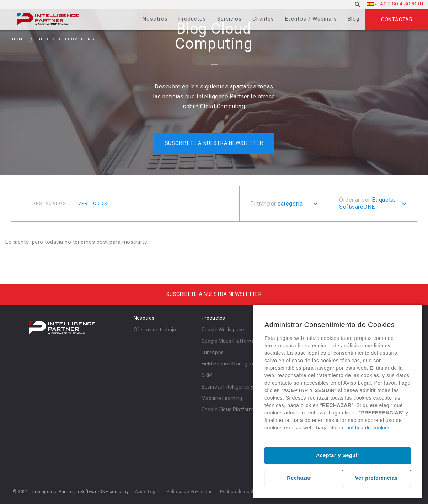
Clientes (263, 19)
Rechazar (299, 478)
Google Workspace (223, 330)
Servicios (229, 19)
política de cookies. (369, 428)
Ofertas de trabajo (155, 330)
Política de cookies (240, 492)
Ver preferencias (376, 478)
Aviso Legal (147, 492)
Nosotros (155, 19)
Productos (192, 19)
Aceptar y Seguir (338, 455)
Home (19, 39)
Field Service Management (232, 364)
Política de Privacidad (190, 492)
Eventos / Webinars (311, 19)
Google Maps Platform (228, 341)
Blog (354, 19)
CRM (207, 375)
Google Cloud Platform (228, 410)
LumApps (213, 352)
